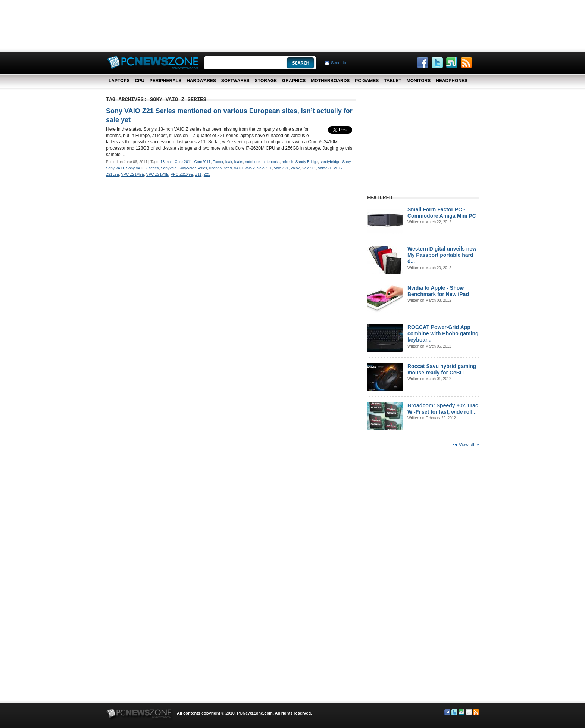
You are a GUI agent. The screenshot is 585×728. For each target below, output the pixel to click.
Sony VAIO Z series (142, 168)
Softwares (235, 81)
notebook (253, 162)
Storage (266, 81)
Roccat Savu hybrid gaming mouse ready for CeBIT (442, 369)
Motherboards (330, 81)
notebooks (271, 162)
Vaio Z (250, 168)
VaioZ (295, 168)
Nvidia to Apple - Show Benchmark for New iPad (438, 291)
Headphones (452, 81)
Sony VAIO (115, 168)
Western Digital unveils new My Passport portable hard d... (442, 255)
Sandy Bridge (307, 162)
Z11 (198, 175)
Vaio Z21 (281, 168)
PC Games (367, 81)
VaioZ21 (325, 168)
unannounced (221, 168)
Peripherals (165, 81)
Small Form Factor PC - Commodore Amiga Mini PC (442, 213)
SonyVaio (169, 168)
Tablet (392, 81)
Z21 (207, 175)
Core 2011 (183, 162)
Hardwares (201, 81)
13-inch (167, 162)
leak (229, 162)
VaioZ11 (309, 168)
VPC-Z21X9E (182, 175)
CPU (139, 81)
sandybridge (330, 162)
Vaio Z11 (264, 168)
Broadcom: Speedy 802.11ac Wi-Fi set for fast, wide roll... (443, 409)
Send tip (338, 63)
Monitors (419, 81)
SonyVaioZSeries (193, 168)
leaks (239, 162)
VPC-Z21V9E (157, 175)
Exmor (218, 162)
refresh (287, 162)
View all (467, 445)
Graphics (294, 81)
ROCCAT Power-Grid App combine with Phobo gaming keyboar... (443, 333)
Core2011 (203, 162)
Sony (347, 162)
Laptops (119, 81)
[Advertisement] (292, 24)
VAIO (238, 168)
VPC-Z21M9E (133, 175)
